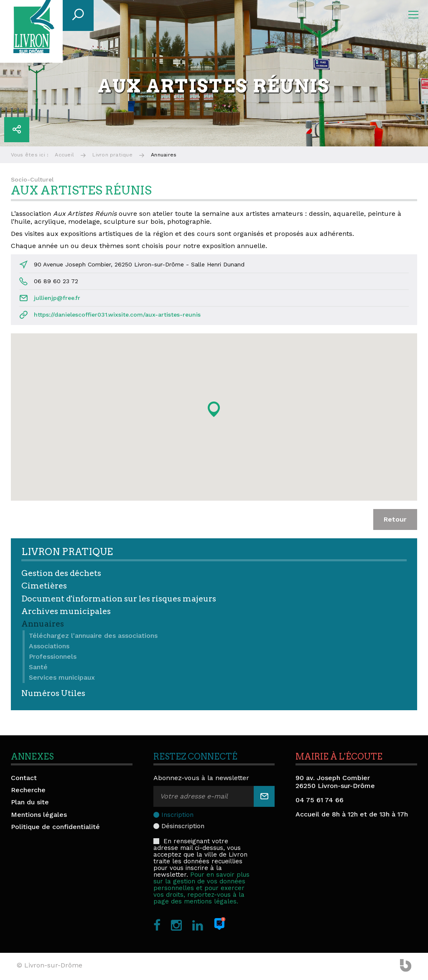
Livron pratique (112, 155)
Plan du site (30, 802)
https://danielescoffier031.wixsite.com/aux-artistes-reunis (117, 315)
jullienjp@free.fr (57, 298)
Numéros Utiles (53, 693)
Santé (38, 667)
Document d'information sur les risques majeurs (119, 599)
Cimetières (44, 586)
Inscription (177, 815)
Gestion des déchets (61, 573)
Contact (24, 778)
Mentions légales (39, 815)
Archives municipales (66, 611)
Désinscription (183, 826)
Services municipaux (62, 677)
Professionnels (53, 656)
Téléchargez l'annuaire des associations (93, 636)
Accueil (64, 155)
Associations (49, 646)
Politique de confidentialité (55, 827)
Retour (395, 519)
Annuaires (43, 624)
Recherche (28, 790)
